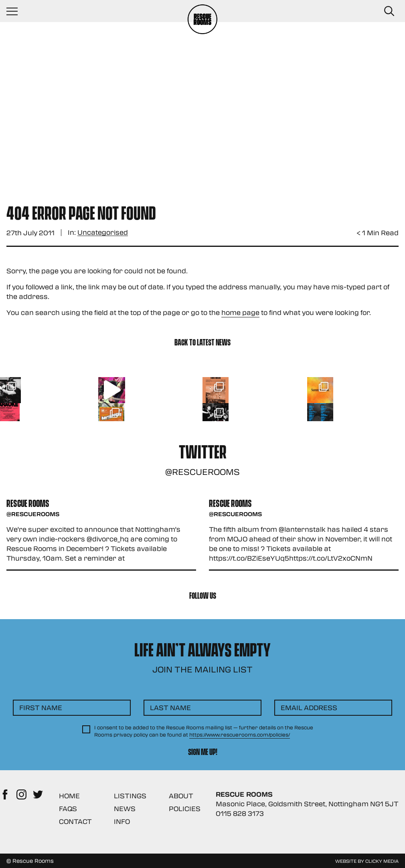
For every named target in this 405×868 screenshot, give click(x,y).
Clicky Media (382, 861)
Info (122, 821)
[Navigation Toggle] (16, 11)
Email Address (309, 708)
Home (69, 796)
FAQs (68, 808)
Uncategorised (103, 233)
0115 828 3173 (240, 813)
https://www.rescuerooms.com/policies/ (240, 735)
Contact (75, 821)
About (181, 796)
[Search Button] (389, 11)
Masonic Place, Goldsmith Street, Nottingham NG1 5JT (307, 804)
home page (240, 312)
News (125, 808)
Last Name (170, 708)
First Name (41, 708)
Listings (130, 796)
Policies (185, 808)
